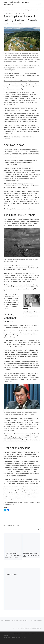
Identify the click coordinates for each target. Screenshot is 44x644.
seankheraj (8, 24)
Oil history (10, 10)
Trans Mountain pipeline (11, 120)
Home (5, 10)
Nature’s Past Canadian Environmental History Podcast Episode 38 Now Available (13, 555)
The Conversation (31, 502)
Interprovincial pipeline (20, 114)
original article (10, 504)
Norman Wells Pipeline (10, 458)
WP (10, 637)
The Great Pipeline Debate (12, 221)
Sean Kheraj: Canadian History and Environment (19, 634)
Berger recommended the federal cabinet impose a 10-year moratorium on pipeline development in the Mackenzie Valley (21, 428)
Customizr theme (23, 637)
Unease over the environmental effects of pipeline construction (22, 81)
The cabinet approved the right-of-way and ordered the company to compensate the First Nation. (21, 178)
